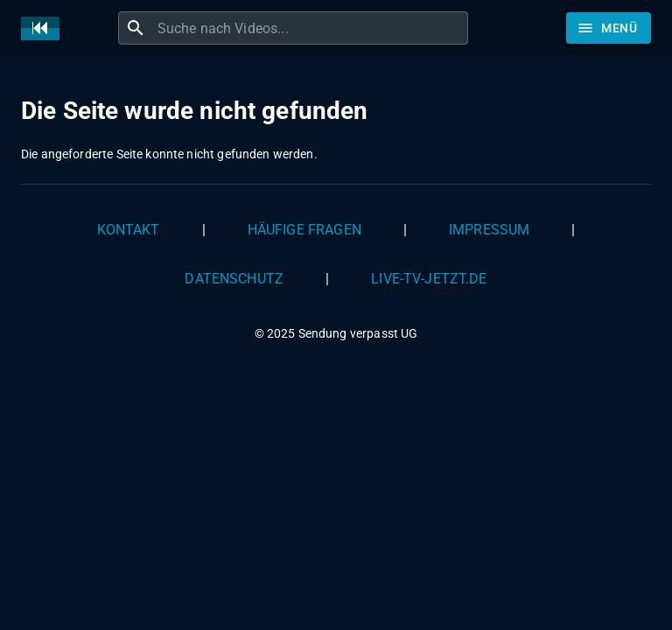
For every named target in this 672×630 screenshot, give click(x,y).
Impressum (489, 230)
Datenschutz (234, 279)
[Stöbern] (609, 28)
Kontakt (129, 230)
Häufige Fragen (304, 230)
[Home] (45, 28)
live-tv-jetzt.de (429, 279)
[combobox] (311, 28)
